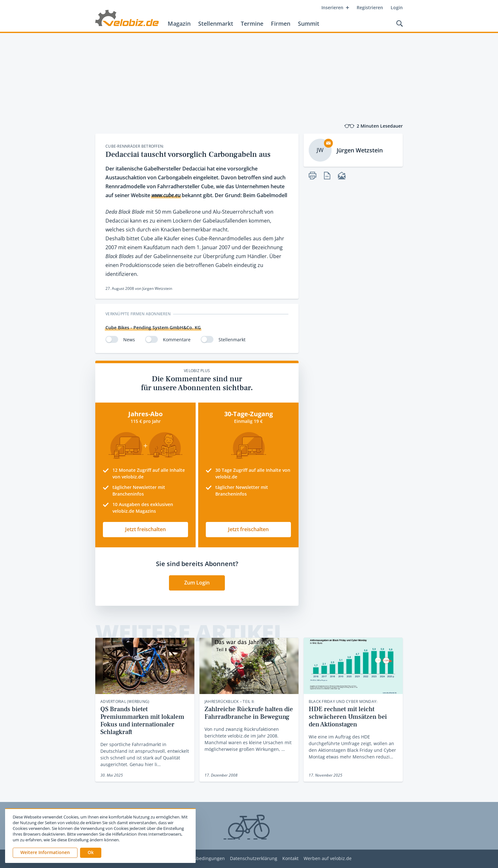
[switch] (112, 339)
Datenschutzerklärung (254, 859)
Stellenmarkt (216, 23)
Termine (252, 23)
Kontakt (290, 859)
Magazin (179, 23)
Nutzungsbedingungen (200, 859)
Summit (309, 23)
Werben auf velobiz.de (328, 859)
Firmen (281, 23)
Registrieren (370, 7)
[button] (91, 853)
